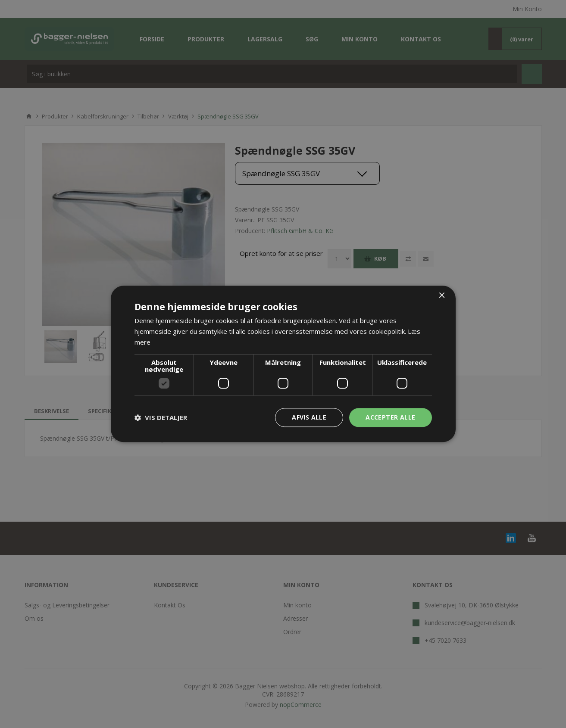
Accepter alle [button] (390, 417)
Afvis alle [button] (309, 417)
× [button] (442, 296)
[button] (161, 417)
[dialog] (283, 364)
